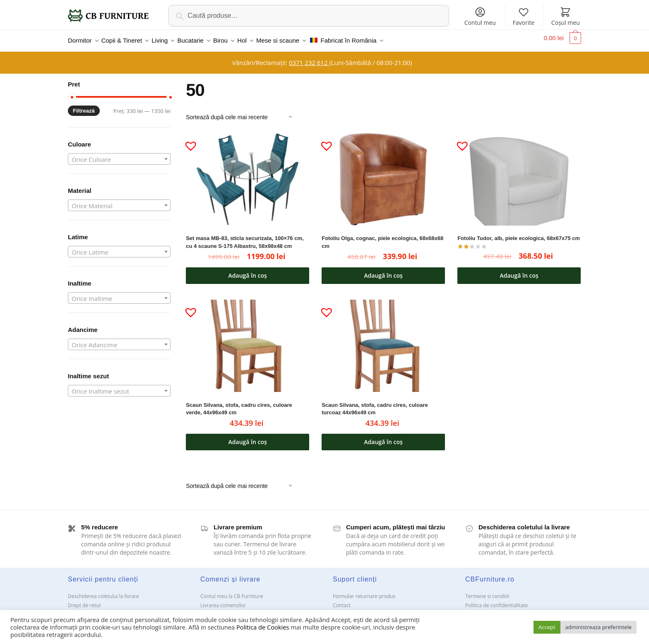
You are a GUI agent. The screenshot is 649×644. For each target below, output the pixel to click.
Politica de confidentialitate (496, 600)
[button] (187, 137)
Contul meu (480, 16)
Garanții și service (88, 609)
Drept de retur (84, 600)
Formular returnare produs (364, 591)
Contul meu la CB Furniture (232, 591)
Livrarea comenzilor (223, 600)
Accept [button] (547, 627)
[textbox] (119, 154)
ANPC (339, 609)
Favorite (523, 16)
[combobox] (119, 154)
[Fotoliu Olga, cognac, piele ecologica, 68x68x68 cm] (383, 174)
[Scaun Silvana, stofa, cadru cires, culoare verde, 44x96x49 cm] (248, 341)
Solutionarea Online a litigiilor (499, 609)
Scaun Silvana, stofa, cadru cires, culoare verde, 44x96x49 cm (239, 404)
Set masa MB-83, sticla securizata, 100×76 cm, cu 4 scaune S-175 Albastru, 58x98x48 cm (245, 237)
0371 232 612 (309, 58)
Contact (342, 600)
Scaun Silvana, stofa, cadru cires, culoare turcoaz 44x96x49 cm (375, 404)
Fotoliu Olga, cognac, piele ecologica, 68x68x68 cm (382, 237)
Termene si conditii (487, 591)
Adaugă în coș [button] (248, 270)
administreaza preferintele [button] (599, 627)
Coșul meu (566, 16)
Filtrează (84, 106)
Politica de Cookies (263, 627)
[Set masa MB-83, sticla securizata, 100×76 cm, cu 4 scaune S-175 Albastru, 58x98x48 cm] (248, 174)
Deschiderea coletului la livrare (103, 591)
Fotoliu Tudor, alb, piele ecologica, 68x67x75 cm (519, 233)
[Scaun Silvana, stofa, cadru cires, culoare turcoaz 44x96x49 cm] (383, 341)
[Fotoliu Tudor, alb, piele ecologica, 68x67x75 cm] (519, 174)
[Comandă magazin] (242, 112)
